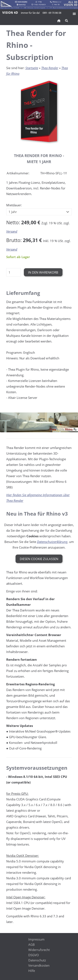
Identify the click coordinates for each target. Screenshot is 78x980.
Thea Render (50, 68)
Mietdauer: (14, 205)
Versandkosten (39, 965)
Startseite (32, 68)
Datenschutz (37, 960)
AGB (32, 945)
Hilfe (32, 971)
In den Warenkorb (43, 272)
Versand (12, 231)
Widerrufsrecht (39, 950)
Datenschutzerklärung (52, 542)
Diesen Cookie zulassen (39, 559)
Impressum (36, 939)
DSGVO (34, 955)
